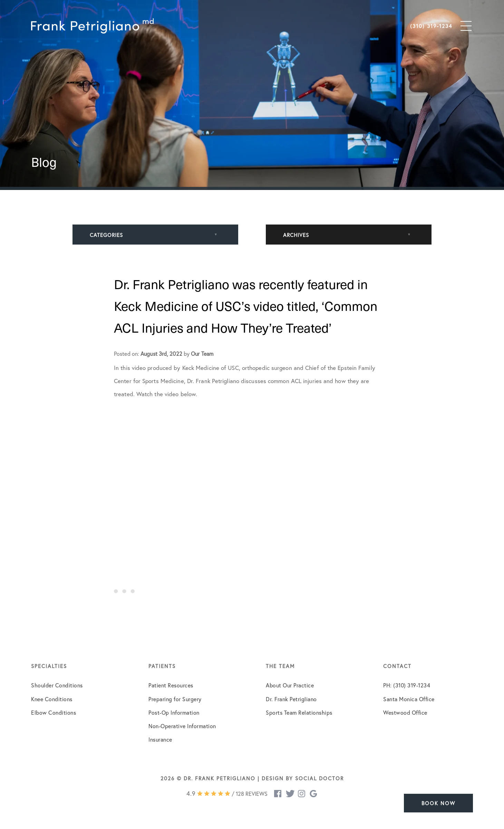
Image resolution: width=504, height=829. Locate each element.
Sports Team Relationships (299, 712)
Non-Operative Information (182, 726)
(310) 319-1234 (431, 26)
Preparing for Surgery (175, 699)
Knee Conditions (52, 699)
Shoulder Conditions (57, 685)
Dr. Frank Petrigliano (291, 699)
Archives (296, 235)
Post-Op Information (174, 712)
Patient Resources (171, 685)
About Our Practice (290, 685)
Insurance (160, 739)
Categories (106, 235)
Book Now (438, 803)
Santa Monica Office (409, 699)
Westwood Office (405, 712)
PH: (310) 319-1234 (407, 685)
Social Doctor (319, 778)
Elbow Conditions (54, 712)
